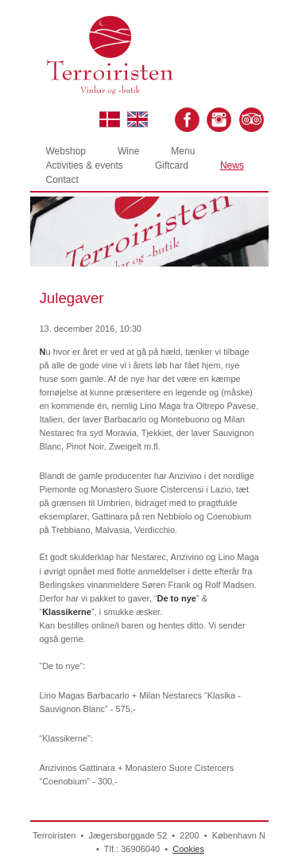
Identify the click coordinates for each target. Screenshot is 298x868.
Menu (183, 151)
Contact (62, 180)
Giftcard (172, 165)
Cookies (188, 849)
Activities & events (85, 165)
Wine (128, 151)
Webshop (66, 151)
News (232, 165)
